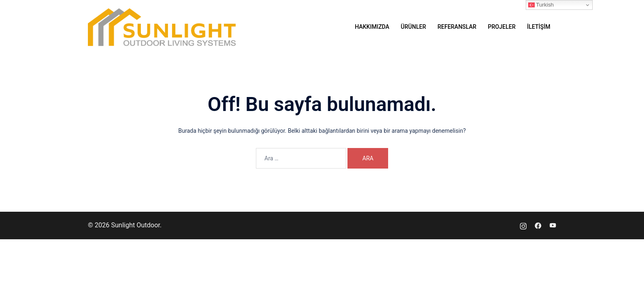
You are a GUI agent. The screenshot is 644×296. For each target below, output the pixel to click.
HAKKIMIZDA (372, 27)
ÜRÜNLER (413, 27)
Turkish (541, 5)
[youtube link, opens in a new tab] (553, 225)
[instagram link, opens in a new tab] (523, 225)
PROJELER (502, 27)
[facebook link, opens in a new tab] (538, 225)
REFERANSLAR (457, 27)
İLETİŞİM (539, 27)
